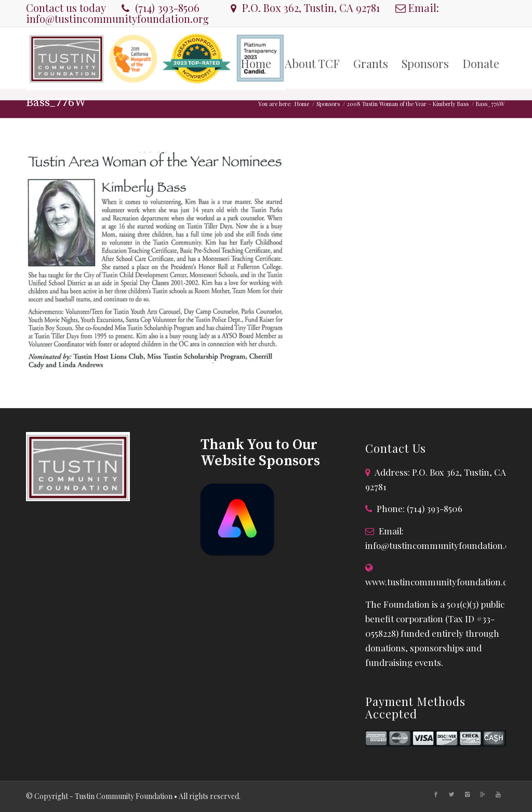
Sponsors (328, 104)
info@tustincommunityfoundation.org (117, 18)
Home (302, 104)
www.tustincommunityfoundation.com (443, 582)
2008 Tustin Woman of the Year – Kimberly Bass (408, 104)
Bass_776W (56, 103)
